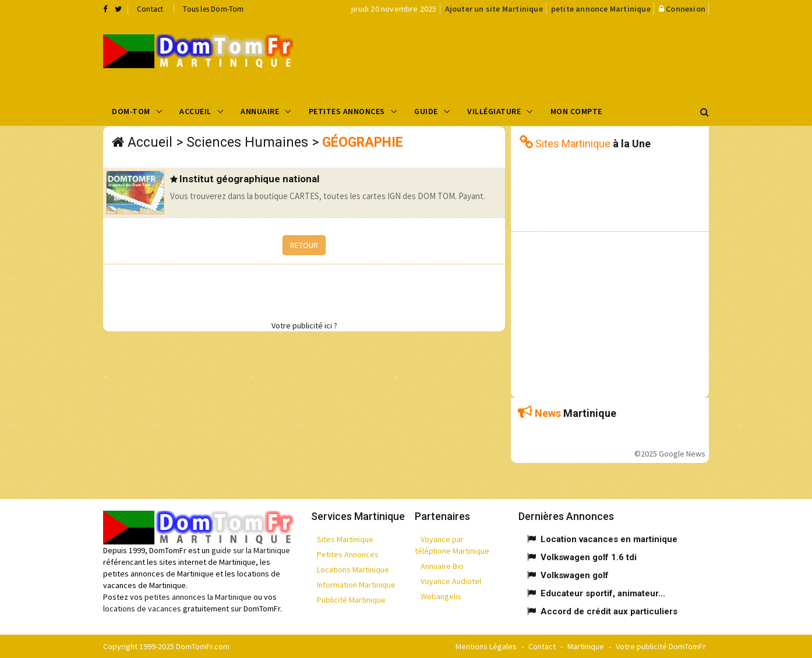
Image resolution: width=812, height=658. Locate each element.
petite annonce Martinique (601, 9)
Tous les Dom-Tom (213, 9)
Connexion (686, 9)
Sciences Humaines (247, 142)
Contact (150, 9)
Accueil (195, 111)
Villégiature (494, 111)
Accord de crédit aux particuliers (609, 611)
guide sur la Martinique (251, 550)
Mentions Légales (486, 646)
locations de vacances (142, 609)
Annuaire (260, 111)
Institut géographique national (249, 179)
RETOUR (304, 245)
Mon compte (576, 111)
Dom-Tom (131, 111)
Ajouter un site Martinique (494, 9)
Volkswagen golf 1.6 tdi (589, 557)
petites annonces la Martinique (198, 597)
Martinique (586, 646)
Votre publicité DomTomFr (661, 646)
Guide (426, 111)
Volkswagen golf (575, 575)
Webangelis (441, 596)
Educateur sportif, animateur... (603, 593)
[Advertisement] (523, 56)
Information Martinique (356, 585)
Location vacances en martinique (609, 539)
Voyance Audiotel (451, 581)
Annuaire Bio (442, 566)
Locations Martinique (353, 569)
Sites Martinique (345, 539)
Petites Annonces (347, 111)
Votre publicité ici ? (304, 326)
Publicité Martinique (351, 600)
